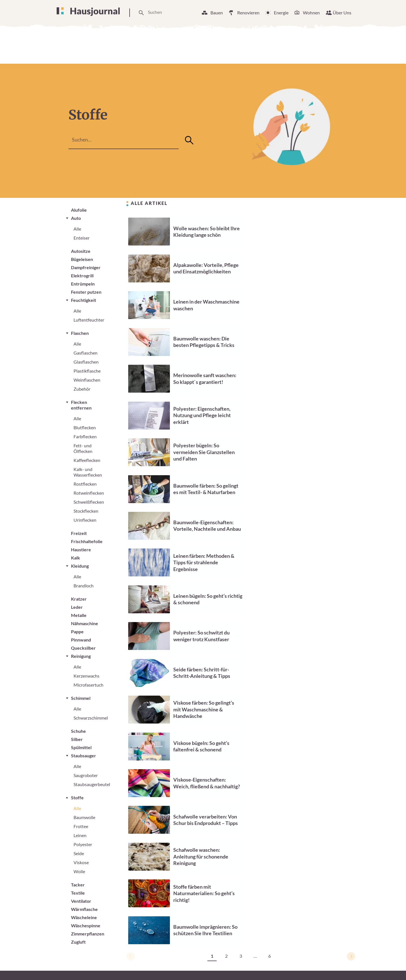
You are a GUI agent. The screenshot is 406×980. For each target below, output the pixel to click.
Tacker (78, 885)
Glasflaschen (86, 362)
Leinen (80, 835)
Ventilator (81, 901)
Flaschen (80, 333)
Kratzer (79, 599)
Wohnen (311, 13)
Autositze (81, 251)
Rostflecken (85, 484)
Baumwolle (84, 817)
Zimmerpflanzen (88, 934)
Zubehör (82, 389)
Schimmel (81, 698)
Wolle (79, 871)
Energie (281, 13)
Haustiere (81, 549)
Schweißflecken (89, 502)
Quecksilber (83, 648)
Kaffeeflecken (87, 460)
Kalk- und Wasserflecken (88, 472)
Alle (77, 229)
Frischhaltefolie (87, 541)
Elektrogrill (82, 276)
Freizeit (79, 533)
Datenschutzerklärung (321, 966)
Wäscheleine (84, 917)
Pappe (77, 631)
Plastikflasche (87, 371)
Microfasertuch (88, 685)
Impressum (279, 966)
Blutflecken (85, 427)
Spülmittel (81, 747)
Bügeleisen (82, 259)
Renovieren (248, 13)
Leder (77, 607)
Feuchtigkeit (84, 300)
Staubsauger (84, 756)
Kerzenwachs (86, 676)
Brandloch (84, 586)
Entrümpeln (83, 284)
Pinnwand (81, 640)
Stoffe (77, 798)
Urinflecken (85, 520)
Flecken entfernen (81, 405)
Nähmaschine (85, 623)
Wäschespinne (86, 925)
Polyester (83, 844)
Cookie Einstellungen (239, 966)
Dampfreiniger (86, 267)
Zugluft (78, 942)
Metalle (79, 615)
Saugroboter (86, 775)
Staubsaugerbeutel (92, 784)
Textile (78, 893)
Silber (77, 739)
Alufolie (79, 210)
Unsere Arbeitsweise (187, 966)
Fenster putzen (86, 292)
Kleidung (80, 566)
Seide (79, 853)
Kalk (76, 558)
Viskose (81, 862)
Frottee (81, 826)
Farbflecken (85, 436)
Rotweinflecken (89, 493)
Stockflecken (86, 511)
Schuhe (78, 731)
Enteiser (82, 238)
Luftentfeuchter (89, 320)
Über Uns (342, 13)
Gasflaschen (86, 353)
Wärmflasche (84, 909)
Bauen (217, 13)
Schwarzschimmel (91, 718)
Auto (76, 218)
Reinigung (81, 656)
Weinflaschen (87, 380)
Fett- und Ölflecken (83, 448)
